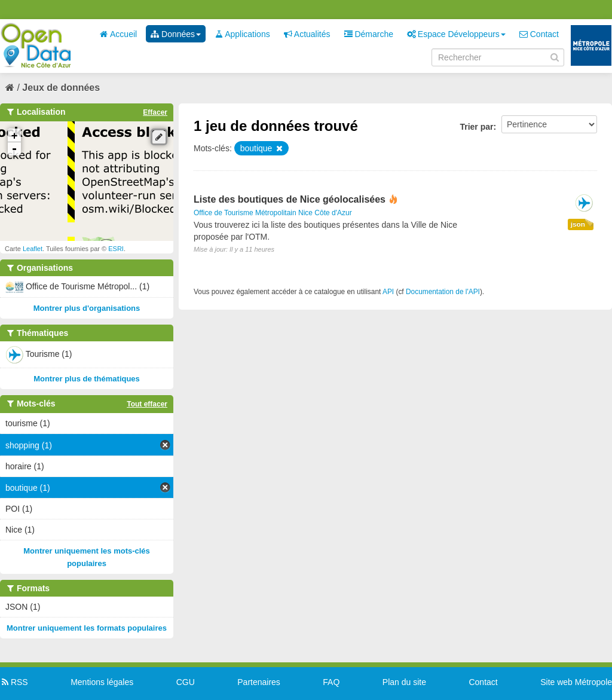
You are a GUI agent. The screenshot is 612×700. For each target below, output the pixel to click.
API (388, 292)
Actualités (307, 34)
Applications (242, 34)
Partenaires (259, 682)
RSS (14, 682)
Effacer (155, 112)
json (578, 224)
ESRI (116, 249)
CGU (186, 682)
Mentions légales (102, 682)
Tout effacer (147, 404)
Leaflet (33, 249)
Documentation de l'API (443, 292)
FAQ (331, 682)
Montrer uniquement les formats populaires (87, 628)
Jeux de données (61, 88)
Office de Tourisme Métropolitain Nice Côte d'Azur (273, 213)
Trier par (476, 127)
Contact (539, 34)
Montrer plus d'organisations (87, 308)
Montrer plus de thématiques (87, 379)
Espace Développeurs (456, 34)
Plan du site (404, 682)
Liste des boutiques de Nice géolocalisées (290, 199)
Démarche (369, 34)
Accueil (118, 34)
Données (176, 34)
